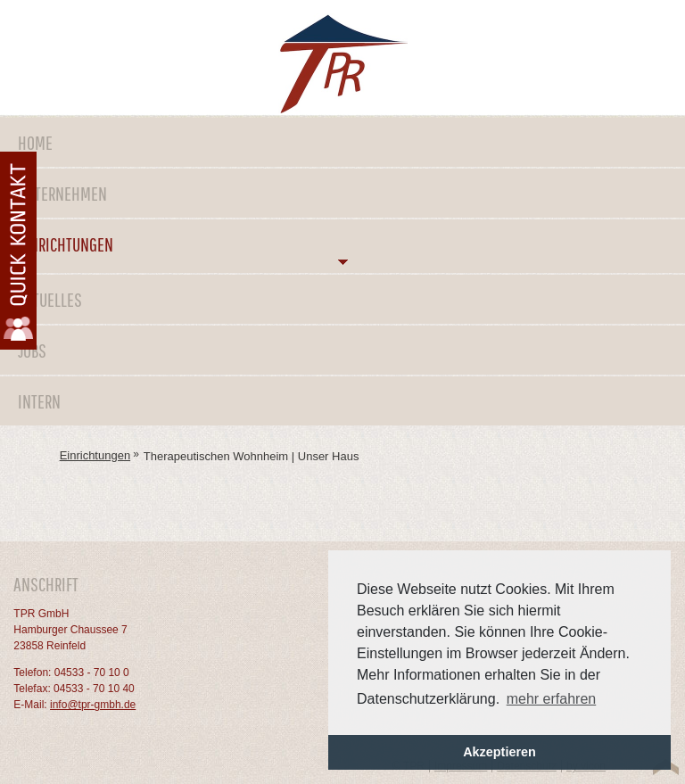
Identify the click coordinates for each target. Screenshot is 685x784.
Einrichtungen (66, 244)
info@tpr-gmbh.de (93, 705)
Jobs (32, 350)
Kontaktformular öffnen (18, 251)
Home (35, 142)
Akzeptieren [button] (499, 752)
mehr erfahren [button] (552, 699)
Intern (39, 401)
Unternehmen (62, 193)
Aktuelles (50, 299)
